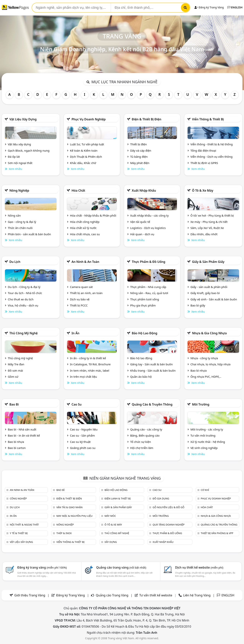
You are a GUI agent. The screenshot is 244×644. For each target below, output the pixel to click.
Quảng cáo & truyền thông (152, 404)
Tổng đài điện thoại (203, 150)
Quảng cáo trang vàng (121, 567)
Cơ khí (205, 490)
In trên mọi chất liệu (83, 377)
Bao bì (14, 404)
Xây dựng (111, 542)
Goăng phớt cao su (83, 448)
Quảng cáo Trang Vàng (112, 595)
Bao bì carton (17, 448)
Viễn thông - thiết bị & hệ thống (211, 144)
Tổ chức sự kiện (141, 442)
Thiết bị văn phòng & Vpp (217, 533)
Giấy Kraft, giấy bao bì (205, 293)
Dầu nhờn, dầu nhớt (204, 234)
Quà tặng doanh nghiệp (169, 525)
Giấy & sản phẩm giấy (208, 262)
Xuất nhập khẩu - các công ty (149, 215)
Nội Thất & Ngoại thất (24, 525)
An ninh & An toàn (85, 262)
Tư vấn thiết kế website (156, 595)
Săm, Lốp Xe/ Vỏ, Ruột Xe (207, 228)
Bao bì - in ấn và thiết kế (24, 435)
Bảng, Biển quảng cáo (145, 435)
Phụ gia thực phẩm (143, 305)
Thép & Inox (64, 533)
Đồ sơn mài (15, 370)
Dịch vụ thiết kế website (199, 567)
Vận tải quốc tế (140, 222)
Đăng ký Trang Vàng (209, 7)
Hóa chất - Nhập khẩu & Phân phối (93, 215)
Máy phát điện (140, 163)
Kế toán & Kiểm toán (84, 150)
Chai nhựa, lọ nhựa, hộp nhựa (210, 364)
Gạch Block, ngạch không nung (29, 150)
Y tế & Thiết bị (19, 533)
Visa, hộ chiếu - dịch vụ (23, 305)
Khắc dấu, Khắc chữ (83, 163)
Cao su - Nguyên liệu (84, 429)
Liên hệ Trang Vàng (197, 595)
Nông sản (14, 215)
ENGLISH (235, 7)
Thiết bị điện (138, 144)
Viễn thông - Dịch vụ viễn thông (211, 157)
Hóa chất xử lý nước (83, 228)
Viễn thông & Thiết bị (208, 119)
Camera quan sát (81, 287)
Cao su (77, 404)
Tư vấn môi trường (203, 435)
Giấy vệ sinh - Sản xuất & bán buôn (214, 299)
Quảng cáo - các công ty (146, 429)
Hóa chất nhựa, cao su (85, 234)
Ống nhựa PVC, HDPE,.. (206, 377)
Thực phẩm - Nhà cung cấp (148, 287)
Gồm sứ (13, 377)
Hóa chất (78, 190)
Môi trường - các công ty (207, 429)
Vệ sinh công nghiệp (204, 448)
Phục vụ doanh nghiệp (89, 119)
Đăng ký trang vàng (42, 567)
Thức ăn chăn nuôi (20, 228)
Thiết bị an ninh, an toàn (86, 293)
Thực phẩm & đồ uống (148, 262)
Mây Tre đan (16, 364)
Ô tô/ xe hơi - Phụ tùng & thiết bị (212, 215)
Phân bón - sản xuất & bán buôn (29, 234)
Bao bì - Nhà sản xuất (22, 429)
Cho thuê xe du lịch (21, 299)
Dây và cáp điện (141, 150)
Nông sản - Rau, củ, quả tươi (149, 293)
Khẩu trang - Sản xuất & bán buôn (153, 370)
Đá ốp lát (14, 157)
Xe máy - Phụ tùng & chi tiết (209, 222)
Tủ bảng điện (139, 157)
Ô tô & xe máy (203, 190)
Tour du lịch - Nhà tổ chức (25, 293)
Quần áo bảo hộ (141, 377)
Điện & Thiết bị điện (146, 119)
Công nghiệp (18, 498)
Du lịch (15, 262)
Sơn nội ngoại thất (20, 163)
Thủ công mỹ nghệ (23, 333)
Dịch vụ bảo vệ (80, 299)
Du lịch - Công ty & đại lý (24, 287)
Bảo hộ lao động (144, 333)
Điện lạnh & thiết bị (118, 498)
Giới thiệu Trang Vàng (30, 595)
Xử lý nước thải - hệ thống (208, 442)
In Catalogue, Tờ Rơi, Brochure (90, 364)
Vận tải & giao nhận (69, 507)
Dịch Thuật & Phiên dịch (86, 157)
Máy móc (110, 516)
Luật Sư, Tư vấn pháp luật (87, 144)
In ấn (75, 333)
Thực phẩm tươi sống (145, 299)
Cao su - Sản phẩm (82, 435)
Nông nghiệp (19, 190)
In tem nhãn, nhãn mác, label (90, 370)
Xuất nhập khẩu (144, 190)
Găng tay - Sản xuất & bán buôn (151, 364)
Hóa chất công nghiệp (85, 222)
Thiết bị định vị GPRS (204, 163)
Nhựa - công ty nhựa (204, 358)
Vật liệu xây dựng (23, 119)
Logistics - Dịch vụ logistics (148, 228)
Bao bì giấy (198, 305)
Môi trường (201, 404)
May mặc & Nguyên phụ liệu (74, 516)
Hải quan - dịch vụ (142, 234)
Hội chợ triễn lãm (142, 448)
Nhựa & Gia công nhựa (209, 333)
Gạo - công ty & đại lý (22, 222)
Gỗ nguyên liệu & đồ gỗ (169, 507)
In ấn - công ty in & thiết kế (88, 358)
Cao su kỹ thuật (80, 442)
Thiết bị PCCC (79, 305)
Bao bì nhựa (199, 370)
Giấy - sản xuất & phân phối (209, 287)
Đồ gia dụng (161, 498)
